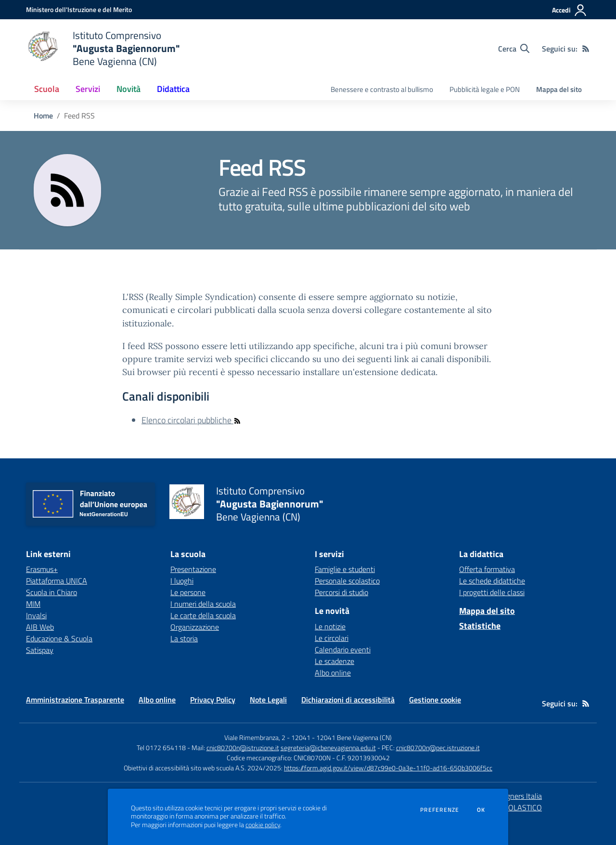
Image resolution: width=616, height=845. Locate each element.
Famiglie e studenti (345, 569)
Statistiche (480, 626)
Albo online (333, 673)
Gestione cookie (435, 700)
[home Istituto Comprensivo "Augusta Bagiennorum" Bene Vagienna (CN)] (103, 48)
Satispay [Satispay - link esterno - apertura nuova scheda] (40, 650)
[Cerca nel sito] (514, 49)
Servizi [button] (88, 89)
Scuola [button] (47, 89)
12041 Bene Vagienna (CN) (354, 737)
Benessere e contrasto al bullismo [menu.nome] (382, 89)
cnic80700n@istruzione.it (243, 747)
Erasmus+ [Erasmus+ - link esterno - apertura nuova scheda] (42, 569)
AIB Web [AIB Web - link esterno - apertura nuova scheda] (40, 627)
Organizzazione (195, 627)
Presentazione (193, 569)
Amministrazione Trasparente (75, 700)
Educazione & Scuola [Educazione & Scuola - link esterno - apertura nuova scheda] (59, 638)
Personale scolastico (347, 581)
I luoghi (182, 581)
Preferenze (440, 810)
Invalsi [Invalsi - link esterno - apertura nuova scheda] (36, 615)
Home (43, 116)
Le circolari (332, 638)
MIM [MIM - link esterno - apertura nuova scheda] (33, 604)
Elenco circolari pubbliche (191, 420)
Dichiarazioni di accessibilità (348, 700)
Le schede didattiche (492, 581)
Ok (481, 810)
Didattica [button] (173, 89)
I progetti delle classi (492, 592)
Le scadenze (334, 661)
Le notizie (330, 626)
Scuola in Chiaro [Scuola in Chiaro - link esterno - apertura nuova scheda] (51, 592)
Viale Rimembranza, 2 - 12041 (267, 737)
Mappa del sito (559, 89)
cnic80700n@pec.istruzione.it (438, 747)
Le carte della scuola (203, 615)
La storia (184, 638)
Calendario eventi (343, 650)
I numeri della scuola (203, 604)
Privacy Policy (213, 700)
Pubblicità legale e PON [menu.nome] (485, 89)
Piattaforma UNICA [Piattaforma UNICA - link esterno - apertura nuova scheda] (57, 581)
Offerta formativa (487, 569)
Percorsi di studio (341, 592)
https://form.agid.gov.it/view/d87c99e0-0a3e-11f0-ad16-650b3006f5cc (388, 768)
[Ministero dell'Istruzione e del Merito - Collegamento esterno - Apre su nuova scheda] (79, 9)
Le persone (188, 592)
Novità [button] (128, 89)
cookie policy (263, 825)
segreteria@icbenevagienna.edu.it (328, 747)
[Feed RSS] (586, 49)
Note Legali (268, 700)
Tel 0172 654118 (161, 747)
